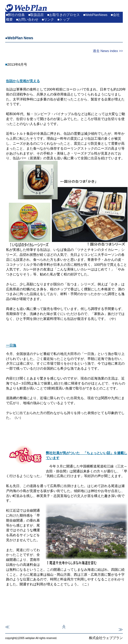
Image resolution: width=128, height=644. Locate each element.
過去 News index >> (108, 51)
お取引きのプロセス (65, 15)
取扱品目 (37, 15)
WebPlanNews (96, 15)
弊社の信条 (16, 15)
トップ (65, 19)
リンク (49, 19)
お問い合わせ (28, 19)
